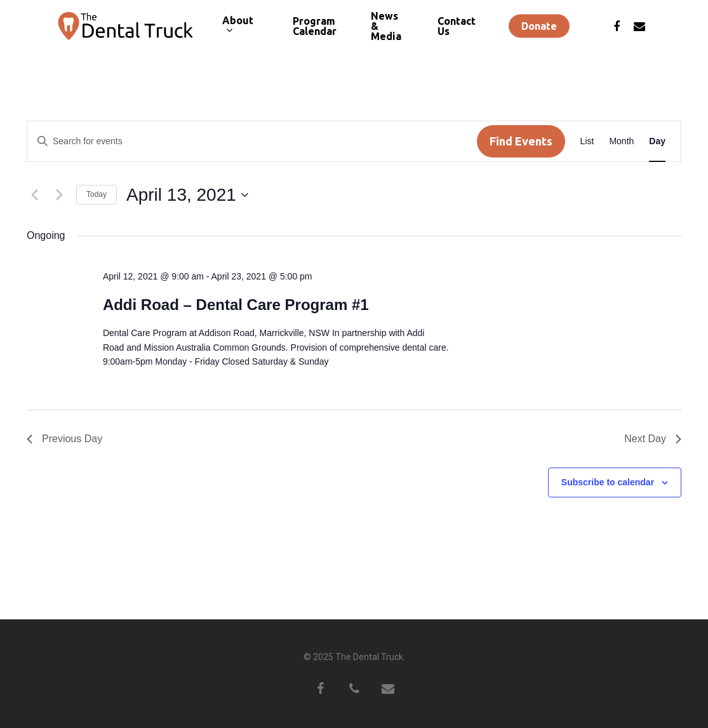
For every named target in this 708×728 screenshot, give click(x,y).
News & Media (386, 30)
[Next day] (59, 195)
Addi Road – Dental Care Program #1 (236, 305)
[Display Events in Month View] (621, 141)
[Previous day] (34, 195)
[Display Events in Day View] (657, 141)
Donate (539, 30)
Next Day (653, 439)
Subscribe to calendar (608, 482)
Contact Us (457, 30)
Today (97, 194)
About (238, 30)
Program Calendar (315, 30)
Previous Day (64, 439)
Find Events (521, 141)
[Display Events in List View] (587, 141)
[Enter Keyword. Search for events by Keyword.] (252, 141)
